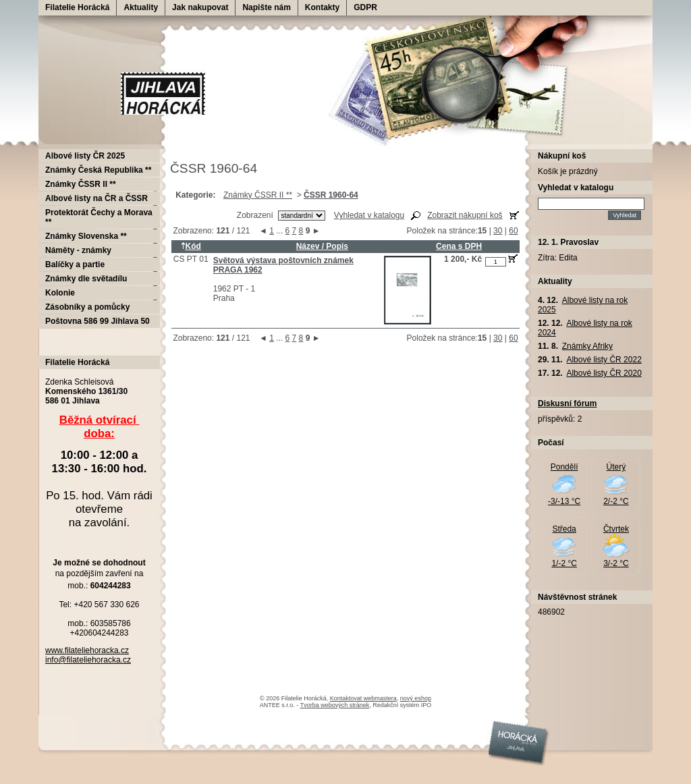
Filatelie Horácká (77, 7)
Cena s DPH (459, 246)
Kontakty (322, 7)
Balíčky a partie (75, 264)
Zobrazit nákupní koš (465, 215)
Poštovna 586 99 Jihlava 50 (98, 321)
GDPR (365, 7)
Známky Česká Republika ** (98, 170)
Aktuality (141, 7)
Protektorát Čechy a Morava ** (99, 217)
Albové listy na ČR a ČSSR (96, 198)
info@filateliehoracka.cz (88, 660)
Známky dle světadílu (86, 279)
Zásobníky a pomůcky (87, 307)
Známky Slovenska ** (86, 236)
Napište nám (266, 7)
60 (513, 231)
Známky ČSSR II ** (258, 195)
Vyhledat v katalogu (369, 215)
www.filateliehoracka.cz (87, 650)
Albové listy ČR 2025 (85, 156)
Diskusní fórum (567, 403)
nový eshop (416, 698)
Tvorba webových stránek (335, 705)
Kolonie (60, 293)
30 (498, 231)
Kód (191, 246)
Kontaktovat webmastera (363, 698)
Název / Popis (322, 246)
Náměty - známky (78, 250)
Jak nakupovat (200, 7)
